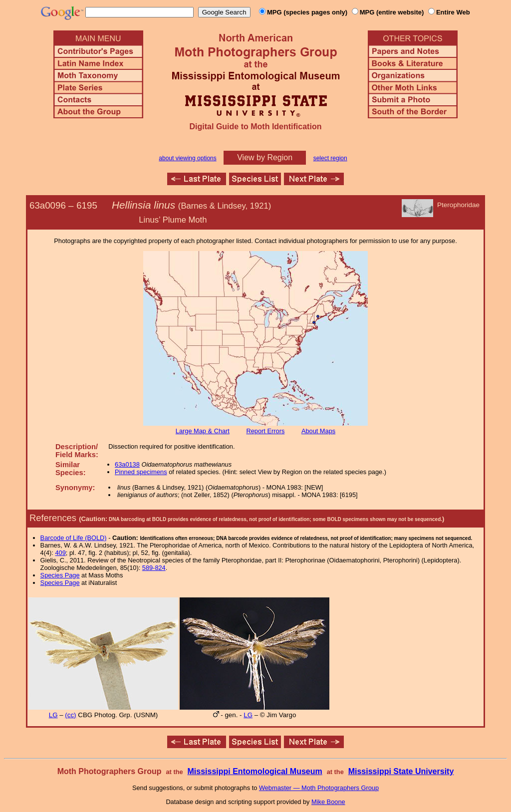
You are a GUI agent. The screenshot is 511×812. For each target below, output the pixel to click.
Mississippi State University (401, 771)
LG (53, 715)
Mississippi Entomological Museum (255, 771)
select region (330, 158)
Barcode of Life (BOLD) (74, 538)
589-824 (154, 568)
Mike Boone (328, 802)
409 (60, 553)
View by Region (265, 157)
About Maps (318, 431)
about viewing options (187, 158)
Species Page (60, 575)
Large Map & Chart (203, 431)
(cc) (70, 715)
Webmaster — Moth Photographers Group (319, 788)
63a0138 (127, 464)
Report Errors (266, 431)
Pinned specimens (141, 472)
